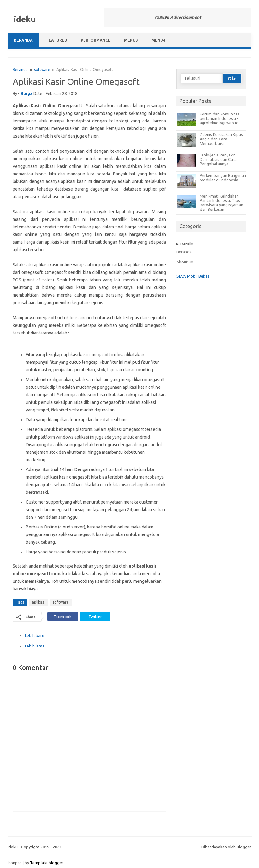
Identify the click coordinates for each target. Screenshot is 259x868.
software (42, 70)
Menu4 (158, 40)
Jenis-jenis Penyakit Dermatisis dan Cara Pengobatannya (218, 159)
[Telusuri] (202, 78)
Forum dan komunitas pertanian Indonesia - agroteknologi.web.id (220, 118)
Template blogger (47, 863)
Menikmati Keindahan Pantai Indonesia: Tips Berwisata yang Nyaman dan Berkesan (221, 203)
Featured (57, 40)
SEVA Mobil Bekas (193, 276)
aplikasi (38, 602)
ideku (25, 19)
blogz (26, 93)
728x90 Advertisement (178, 17)
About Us (185, 262)
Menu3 (131, 40)
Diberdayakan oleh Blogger (226, 847)
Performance (96, 40)
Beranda (23, 40)
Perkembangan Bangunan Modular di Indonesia (223, 178)
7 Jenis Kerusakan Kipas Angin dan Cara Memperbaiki (221, 139)
